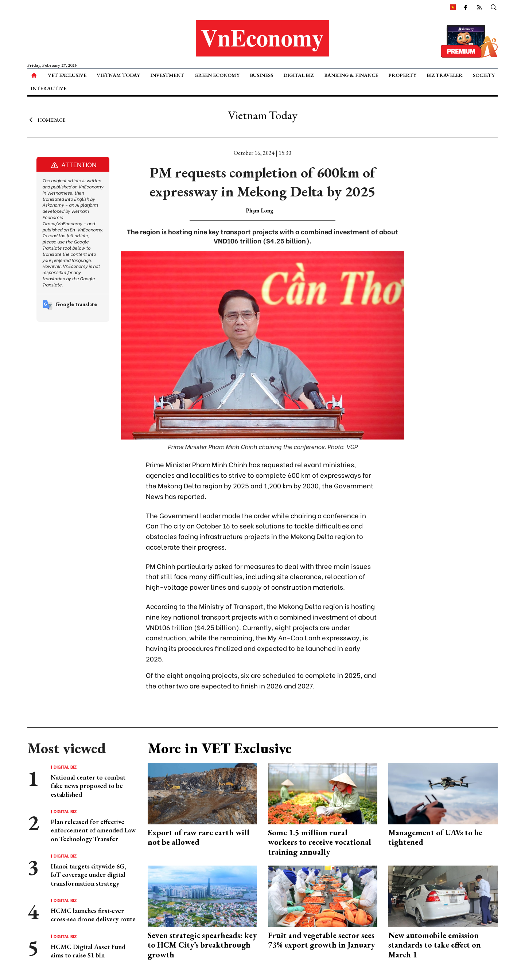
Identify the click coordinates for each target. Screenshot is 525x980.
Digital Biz (298, 75)
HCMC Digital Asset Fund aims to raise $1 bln (88, 951)
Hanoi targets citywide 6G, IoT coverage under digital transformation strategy (89, 875)
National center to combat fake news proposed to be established (88, 786)
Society (484, 75)
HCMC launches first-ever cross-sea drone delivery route (93, 915)
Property (402, 75)
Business (261, 75)
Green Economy (217, 75)
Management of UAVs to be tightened (435, 837)
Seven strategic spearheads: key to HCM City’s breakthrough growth (202, 945)
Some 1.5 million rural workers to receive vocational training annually (320, 842)
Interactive (48, 88)
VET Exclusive (67, 75)
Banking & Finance (351, 75)
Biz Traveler (445, 75)
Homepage (46, 120)
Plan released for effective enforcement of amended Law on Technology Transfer (93, 830)
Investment (167, 75)
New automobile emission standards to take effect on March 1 (435, 945)
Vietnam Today (118, 75)
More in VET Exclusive (220, 748)
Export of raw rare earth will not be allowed (199, 837)
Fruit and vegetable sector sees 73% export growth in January (321, 940)
